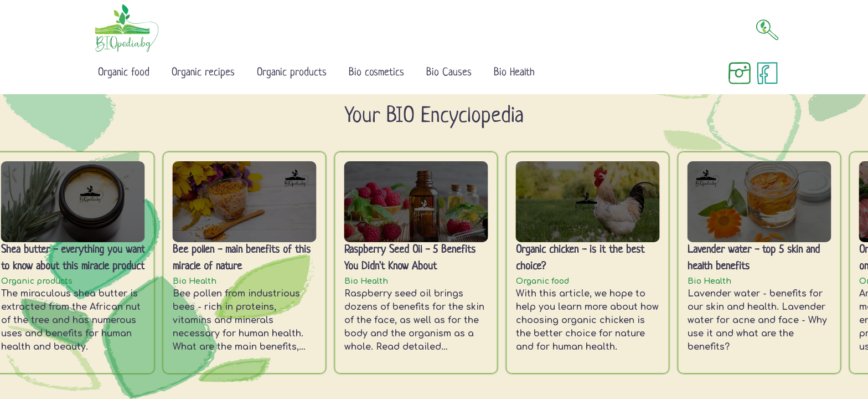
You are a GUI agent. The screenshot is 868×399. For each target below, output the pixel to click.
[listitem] (247, 263)
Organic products (292, 73)
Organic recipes (203, 73)
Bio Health (514, 73)
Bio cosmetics (376, 73)
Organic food (124, 73)
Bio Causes (449, 73)
